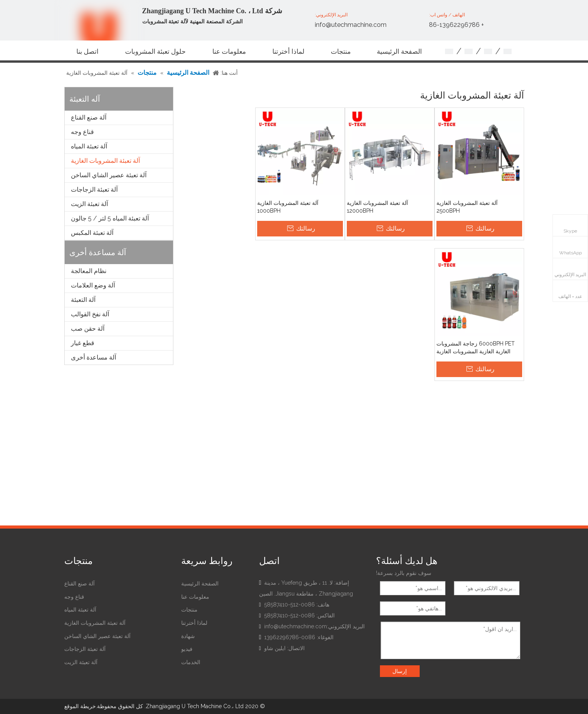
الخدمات (191, 662)
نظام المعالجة (89, 271)
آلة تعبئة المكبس (92, 233)
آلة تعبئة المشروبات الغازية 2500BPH (467, 207)
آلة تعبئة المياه (89, 146)
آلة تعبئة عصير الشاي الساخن (109, 175)
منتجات (189, 610)
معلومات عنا (195, 597)
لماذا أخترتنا (194, 623)
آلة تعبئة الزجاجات (94, 190)
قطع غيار (83, 343)
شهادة (188, 636)
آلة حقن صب (88, 329)
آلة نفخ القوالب (90, 314)
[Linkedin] (281, 663)
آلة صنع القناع (89, 117)
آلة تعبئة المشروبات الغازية (105, 161)
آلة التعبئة (83, 300)
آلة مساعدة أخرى (94, 357)
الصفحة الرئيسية (200, 584)
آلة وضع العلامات (93, 285)
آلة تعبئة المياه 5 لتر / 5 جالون (110, 218)
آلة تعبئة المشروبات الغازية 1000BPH (288, 207)
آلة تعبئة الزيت (89, 204)
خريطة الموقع (80, 706)
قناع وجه (82, 132)
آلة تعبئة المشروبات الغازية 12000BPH (377, 207)
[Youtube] (266, 663)
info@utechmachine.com (351, 25)
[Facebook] (295, 663)
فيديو (187, 649)
